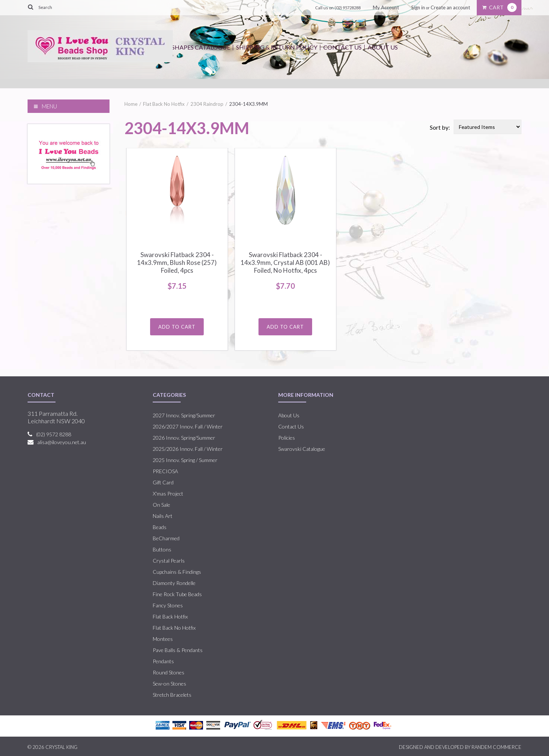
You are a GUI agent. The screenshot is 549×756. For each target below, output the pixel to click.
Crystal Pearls (169, 561)
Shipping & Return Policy (277, 47)
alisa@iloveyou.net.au (62, 442)
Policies (287, 438)
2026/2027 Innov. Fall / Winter (188, 426)
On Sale (161, 505)
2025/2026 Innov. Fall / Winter (188, 449)
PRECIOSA (165, 471)
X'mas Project (168, 494)
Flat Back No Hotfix (164, 104)
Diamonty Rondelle (174, 583)
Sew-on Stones (169, 684)
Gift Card (163, 482)
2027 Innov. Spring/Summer (184, 415)
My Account (386, 7)
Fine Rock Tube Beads (177, 594)
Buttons (162, 549)
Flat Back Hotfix (170, 616)
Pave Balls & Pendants (178, 650)
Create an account (450, 7)
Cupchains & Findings (177, 572)
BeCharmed (166, 538)
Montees (163, 639)
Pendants (163, 661)
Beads (160, 527)
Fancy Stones (168, 605)
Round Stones (169, 672)
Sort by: (440, 127)
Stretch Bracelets (172, 695)
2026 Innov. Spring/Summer (184, 438)
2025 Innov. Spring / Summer (185, 460)
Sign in (418, 7)
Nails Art (163, 516)
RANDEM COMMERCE (496, 747)
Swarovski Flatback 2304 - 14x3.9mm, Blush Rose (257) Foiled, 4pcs (177, 262)
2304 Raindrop (207, 104)
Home (131, 104)
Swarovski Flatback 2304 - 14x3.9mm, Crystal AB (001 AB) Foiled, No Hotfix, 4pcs (285, 262)
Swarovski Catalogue (302, 449)
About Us (383, 47)
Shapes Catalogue (201, 47)
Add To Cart (177, 327)
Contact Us (342, 47)
